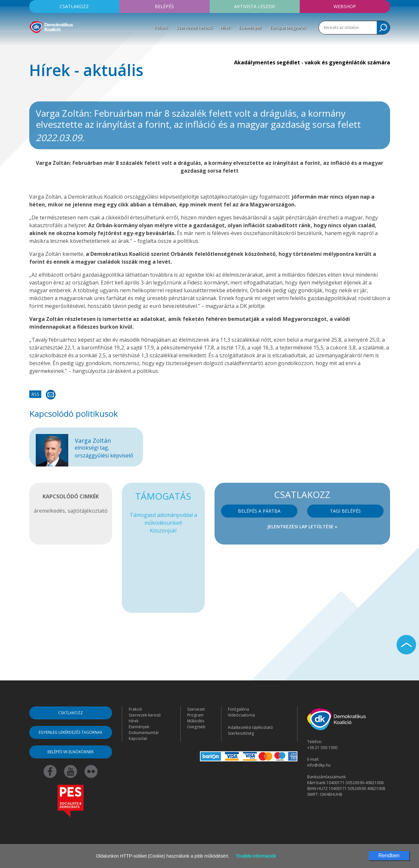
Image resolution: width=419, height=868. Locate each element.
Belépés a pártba (259, 511)
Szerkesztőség (241, 733)
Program (195, 715)
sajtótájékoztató (88, 511)
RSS (35, 394)
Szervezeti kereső (194, 28)
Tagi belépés (345, 511)
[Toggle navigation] (33, 43)
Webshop (345, 6)
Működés (196, 721)
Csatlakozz (74, 6)
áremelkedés (49, 511)
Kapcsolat (138, 738)
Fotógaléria (238, 709)
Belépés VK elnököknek (71, 752)
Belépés (164, 6)
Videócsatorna (241, 715)
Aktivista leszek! (255, 6)
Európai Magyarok (288, 28)
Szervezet (196, 709)
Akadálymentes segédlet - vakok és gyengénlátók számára (312, 62)
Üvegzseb (196, 727)
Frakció (135, 709)
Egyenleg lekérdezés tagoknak (71, 732)
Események (250, 28)
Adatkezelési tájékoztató (250, 727)
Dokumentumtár (144, 733)
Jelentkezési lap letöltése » (302, 526)
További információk (256, 856)
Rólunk (161, 28)
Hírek (226, 28)
